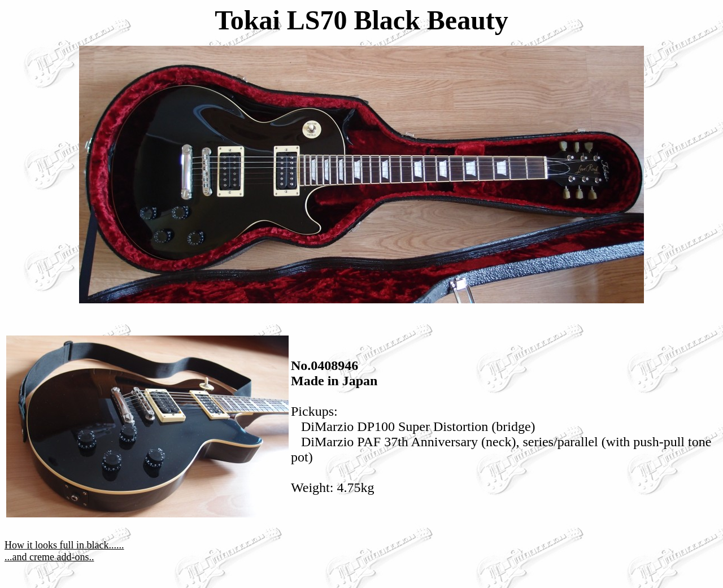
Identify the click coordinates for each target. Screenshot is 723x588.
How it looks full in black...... (64, 545)
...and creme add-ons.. (49, 557)
